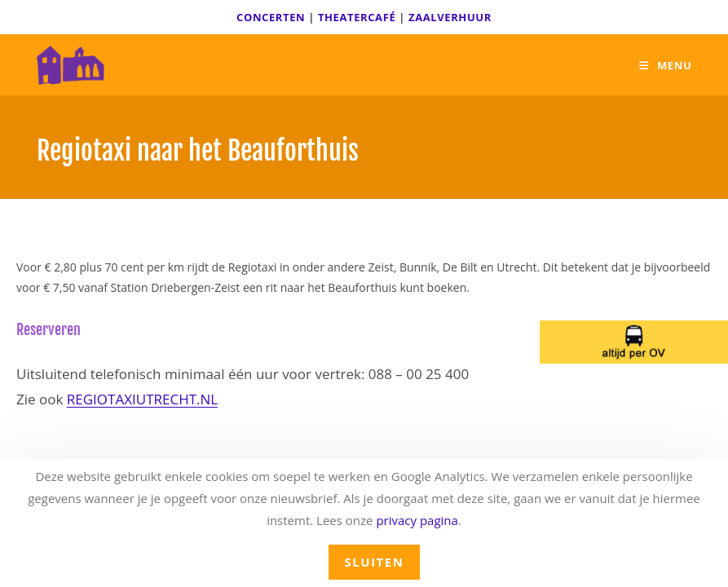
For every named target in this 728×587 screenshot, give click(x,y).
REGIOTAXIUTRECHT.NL (142, 399)
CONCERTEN (271, 17)
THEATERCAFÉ (357, 17)
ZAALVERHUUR (450, 17)
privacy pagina (417, 520)
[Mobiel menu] (665, 65)
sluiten (375, 562)
